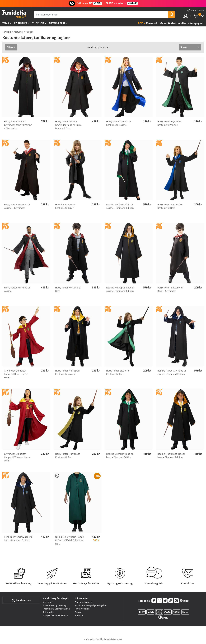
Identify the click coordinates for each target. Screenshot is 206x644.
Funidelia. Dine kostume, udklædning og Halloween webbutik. (14, 14)
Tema (6, 23)
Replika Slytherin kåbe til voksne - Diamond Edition (120, 206)
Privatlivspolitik (82, 609)
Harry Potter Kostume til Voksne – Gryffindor (17, 206)
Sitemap (79, 615)
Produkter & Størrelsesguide (56, 609)
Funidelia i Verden (83, 602)
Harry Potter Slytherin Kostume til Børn (118, 372)
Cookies (79, 612)
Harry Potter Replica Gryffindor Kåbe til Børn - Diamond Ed (69, 125)
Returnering (48, 612)
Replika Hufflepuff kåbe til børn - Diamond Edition (171, 456)
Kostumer (21, 23)
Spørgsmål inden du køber (55, 615)
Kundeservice (21, 600)
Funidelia (7, 32)
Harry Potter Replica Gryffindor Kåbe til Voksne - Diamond (18, 125)
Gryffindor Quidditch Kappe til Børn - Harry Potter (16, 374)
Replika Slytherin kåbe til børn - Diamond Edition (120, 456)
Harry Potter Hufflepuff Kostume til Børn (68, 456)
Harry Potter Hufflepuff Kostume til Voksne (68, 372)
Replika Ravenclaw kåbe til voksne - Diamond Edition (172, 372)
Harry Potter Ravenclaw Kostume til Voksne (119, 123)
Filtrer (10, 47)
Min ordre (47, 602)
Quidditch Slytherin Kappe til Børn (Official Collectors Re (70, 540)
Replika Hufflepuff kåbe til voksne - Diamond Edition (120, 289)
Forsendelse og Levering (54, 605)
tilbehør (38, 23)
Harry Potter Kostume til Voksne (17, 289)
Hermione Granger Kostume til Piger (65, 206)
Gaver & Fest (57, 23)
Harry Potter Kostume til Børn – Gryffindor (170, 289)
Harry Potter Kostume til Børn (68, 289)
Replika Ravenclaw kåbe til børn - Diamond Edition (18, 539)
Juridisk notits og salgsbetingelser (91, 605)
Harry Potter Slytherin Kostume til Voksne (169, 123)
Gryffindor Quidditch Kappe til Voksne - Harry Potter (17, 457)
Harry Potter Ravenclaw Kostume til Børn (170, 206)
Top (140, 23)
